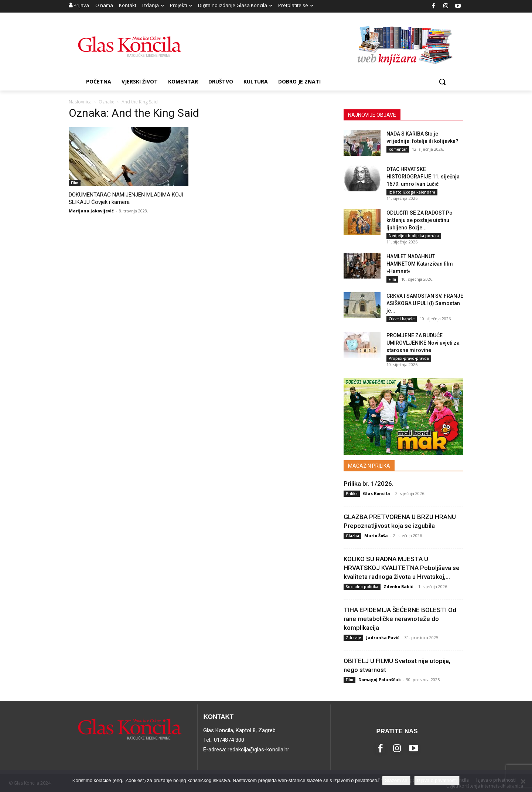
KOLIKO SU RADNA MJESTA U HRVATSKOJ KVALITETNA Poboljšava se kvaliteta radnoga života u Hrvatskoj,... (402, 568)
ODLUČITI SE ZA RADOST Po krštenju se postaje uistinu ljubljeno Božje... (420, 220)
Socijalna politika (362, 587)
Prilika (352, 494)
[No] (523, 781)
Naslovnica (80, 102)
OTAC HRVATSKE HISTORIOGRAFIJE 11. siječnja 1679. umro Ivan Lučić (423, 177)
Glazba (352, 536)
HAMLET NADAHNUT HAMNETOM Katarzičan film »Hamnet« (420, 264)
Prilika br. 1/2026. (369, 484)
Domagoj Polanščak (380, 680)
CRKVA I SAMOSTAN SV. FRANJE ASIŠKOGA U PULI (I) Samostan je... (425, 303)
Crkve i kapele (402, 319)
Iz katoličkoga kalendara (412, 192)
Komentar (398, 149)
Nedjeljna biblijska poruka (414, 236)
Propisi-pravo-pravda (409, 358)
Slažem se (396, 780)
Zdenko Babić (398, 586)
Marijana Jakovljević (91, 211)
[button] (442, 82)
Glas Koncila (376, 493)
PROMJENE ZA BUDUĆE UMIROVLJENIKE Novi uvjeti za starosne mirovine (423, 343)
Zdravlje (353, 638)
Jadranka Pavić (383, 637)
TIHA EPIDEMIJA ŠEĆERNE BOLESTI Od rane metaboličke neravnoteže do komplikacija (400, 619)
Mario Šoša (376, 535)
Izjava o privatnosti (437, 780)
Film (75, 183)
